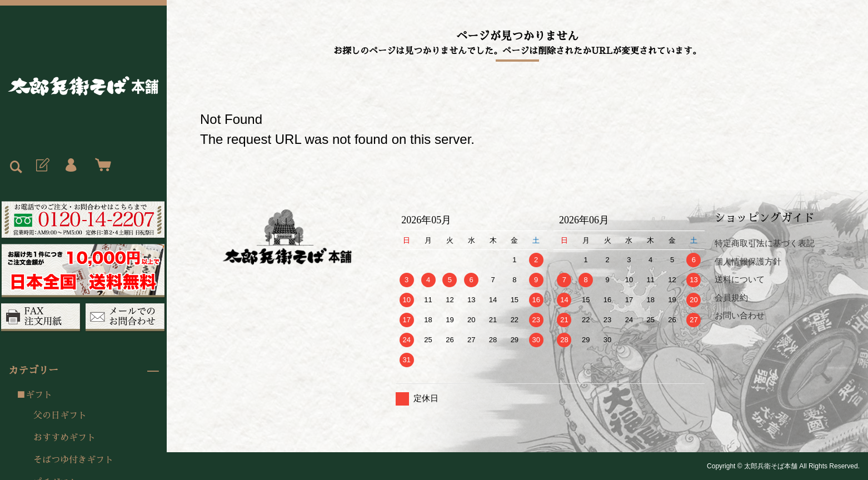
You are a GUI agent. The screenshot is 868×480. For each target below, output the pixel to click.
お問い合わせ (740, 315)
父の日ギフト (60, 416)
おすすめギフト (64, 438)
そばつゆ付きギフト (73, 460)
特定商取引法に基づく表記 (765, 243)
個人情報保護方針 (748, 261)
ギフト (39, 395)
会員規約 (731, 297)
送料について (740, 279)
